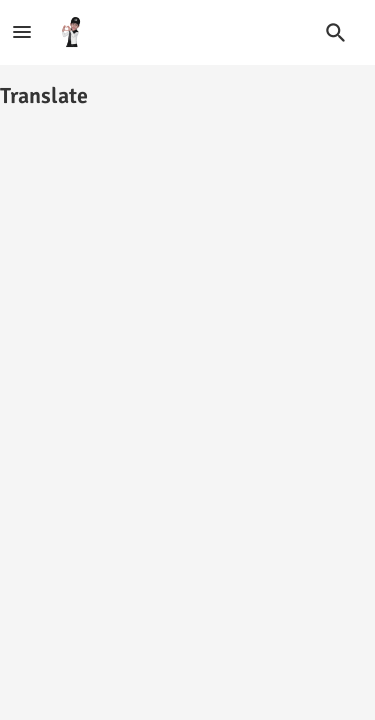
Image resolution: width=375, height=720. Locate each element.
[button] (336, 33)
